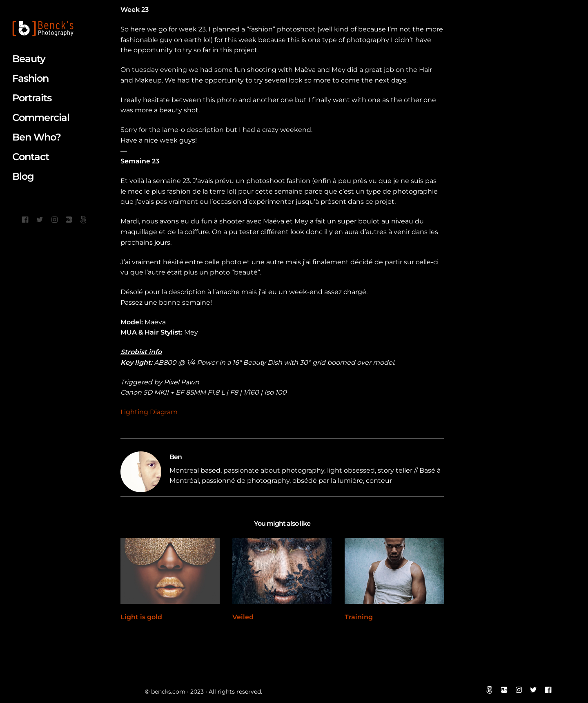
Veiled (243, 617)
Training (359, 617)
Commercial (41, 117)
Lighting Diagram (149, 412)
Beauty (29, 59)
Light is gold (141, 617)
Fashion (30, 78)
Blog (23, 176)
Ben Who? (37, 137)
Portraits (32, 98)
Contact (31, 157)
